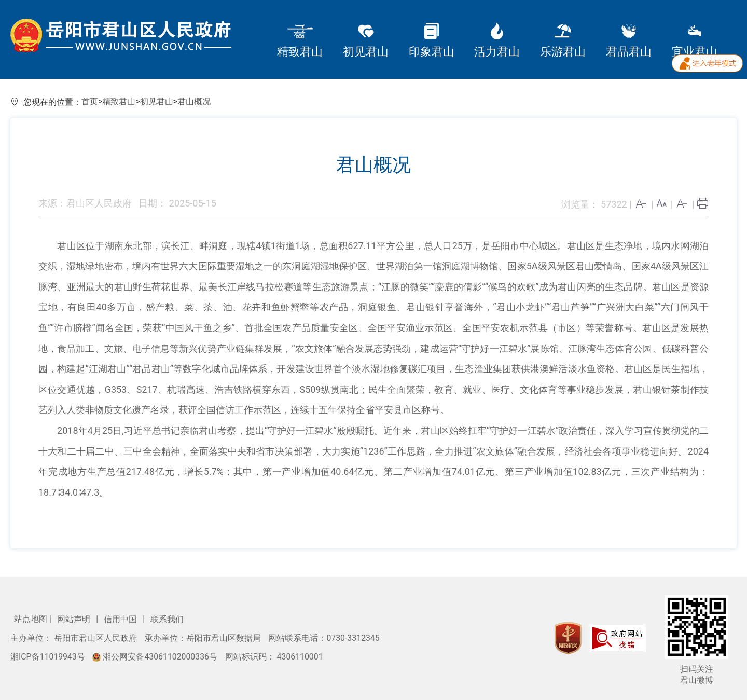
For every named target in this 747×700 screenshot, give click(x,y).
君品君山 (629, 41)
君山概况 (194, 101)
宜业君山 (695, 41)
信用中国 (121, 619)
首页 (90, 101)
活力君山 (497, 41)
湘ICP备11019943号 (49, 657)
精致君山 (300, 41)
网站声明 (75, 619)
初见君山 (366, 41)
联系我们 (167, 619)
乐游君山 (563, 41)
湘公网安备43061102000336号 (156, 657)
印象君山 (432, 41)
